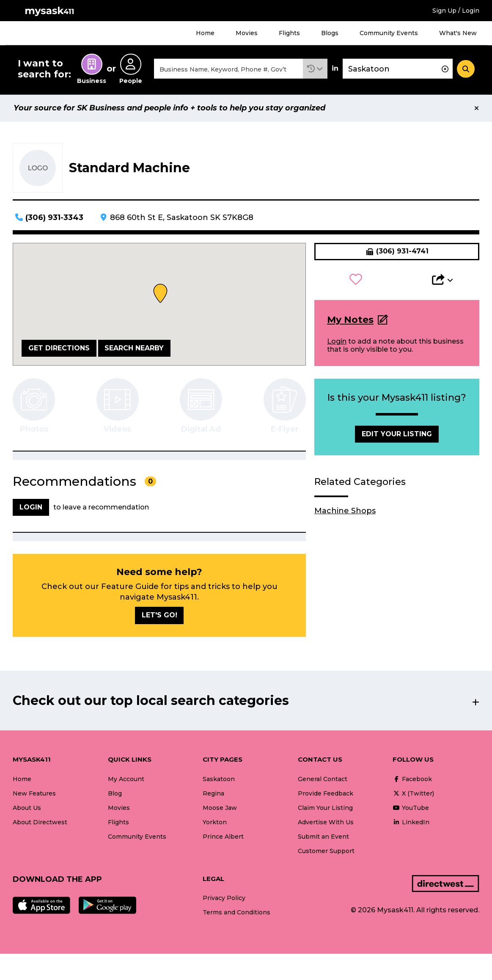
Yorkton (215, 823)
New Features (34, 794)
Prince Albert (223, 837)
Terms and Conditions (236, 913)
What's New (458, 33)
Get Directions (59, 348)
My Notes (350, 320)
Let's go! (159, 616)
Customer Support (326, 851)
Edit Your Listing (397, 434)
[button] (315, 69)
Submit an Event (323, 837)
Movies (247, 33)
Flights (289, 33)
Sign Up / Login (456, 11)
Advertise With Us (326, 823)
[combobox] (228, 69)
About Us (27, 808)
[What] (228, 69)
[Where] (398, 69)
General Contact (323, 779)
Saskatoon (219, 779)
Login (337, 342)
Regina (213, 794)
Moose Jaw (220, 808)
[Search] (466, 69)
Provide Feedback (326, 794)
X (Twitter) (413, 794)
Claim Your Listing (325, 808)
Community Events (389, 33)
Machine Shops (345, 512)
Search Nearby (134, 348)
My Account (126, 779)
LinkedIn (411, 823)
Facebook (412, 779)
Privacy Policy (224, 899)
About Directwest (40, 823)
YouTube (411, 808)
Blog (115, 794)
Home (205, 33)
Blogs (330, 33)
